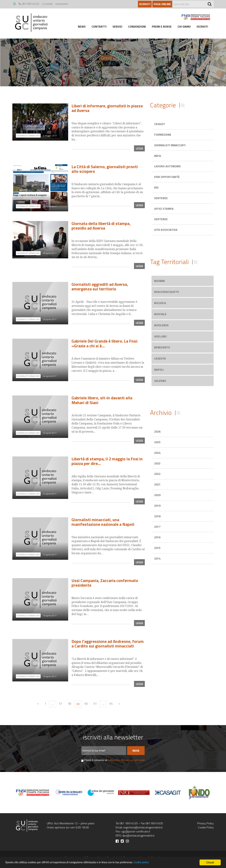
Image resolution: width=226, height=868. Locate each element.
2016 (157, 537)
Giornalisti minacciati (170, 145)
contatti (48, 4)
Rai (156, 187)
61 (95, 704)
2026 (157, 432)
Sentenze (161, 198)
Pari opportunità (167, 177)
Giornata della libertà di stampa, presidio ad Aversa (101, 226)
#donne (160, 281)
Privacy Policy (205, 823)
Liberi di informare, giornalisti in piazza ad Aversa (107, 108)
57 (61, 704)
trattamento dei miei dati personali (126, 760)
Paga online (162, 4)
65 (111, 704)
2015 (157, 548)
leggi (139, 148)
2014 (157, 559)
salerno (160, 381)
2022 (157, 474)
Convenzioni (137, 27)
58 (70, 704)
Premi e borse (162, 27)
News (82, 27)
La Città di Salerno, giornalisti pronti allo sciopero (105, 169)
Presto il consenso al (115, 760)
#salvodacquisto (167, 292)
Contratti (99, 27)
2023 (157, 463)
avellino (160, 336)
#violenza (161, 325)
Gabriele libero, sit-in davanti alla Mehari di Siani (102, 400)
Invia (136, 751)
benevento (162, 347)
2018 (157, 516)
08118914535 (29, 4)
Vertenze (161, 219)
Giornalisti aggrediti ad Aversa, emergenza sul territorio (100, 287)
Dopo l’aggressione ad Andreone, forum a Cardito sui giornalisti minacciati (108, 644)
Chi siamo (184, 27)
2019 (157, 506)
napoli (159, 370)
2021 (157, 484)
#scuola (160, 303)
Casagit (160, 124)
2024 (157, 453)
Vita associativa (166, 230)
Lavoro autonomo (167, 166)
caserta (160, 358)
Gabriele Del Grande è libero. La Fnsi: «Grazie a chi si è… (105, 343)
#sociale (160, 314)
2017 (157, 527)
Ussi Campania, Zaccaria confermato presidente (105, 583)
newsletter (62, 4)
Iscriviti (145, 4)
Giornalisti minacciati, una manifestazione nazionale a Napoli (103, 522)
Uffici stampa (164, 209)
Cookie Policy (206, 827)
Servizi (117, 27)
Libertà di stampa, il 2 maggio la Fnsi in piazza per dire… (107, 461)
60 (86, 704)
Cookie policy (149, 863)
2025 (157, 442)
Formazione (163, 135)
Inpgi (158, 156)
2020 (157, 495)
